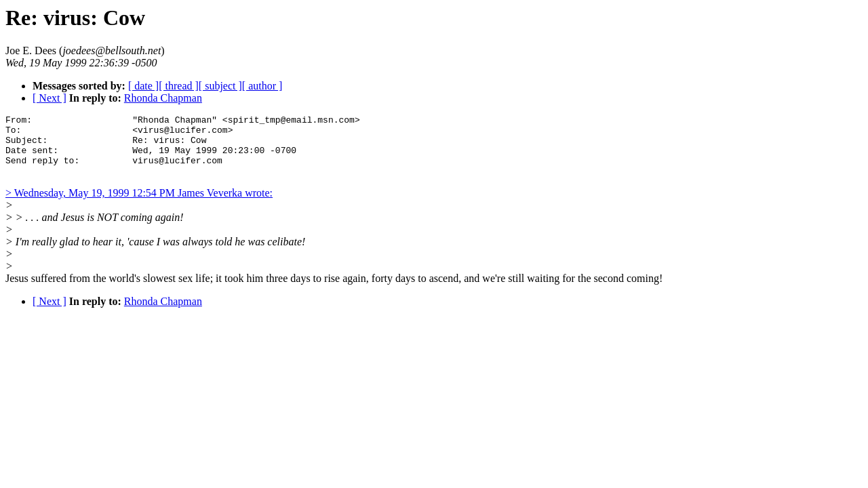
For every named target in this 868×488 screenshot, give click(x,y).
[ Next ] (50, 98)
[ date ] (143, 86)
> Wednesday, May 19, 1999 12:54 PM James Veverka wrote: (139, 205)
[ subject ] (220, 86)
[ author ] (262, 86)
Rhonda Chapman (163, 98)
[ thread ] (179, 86)
